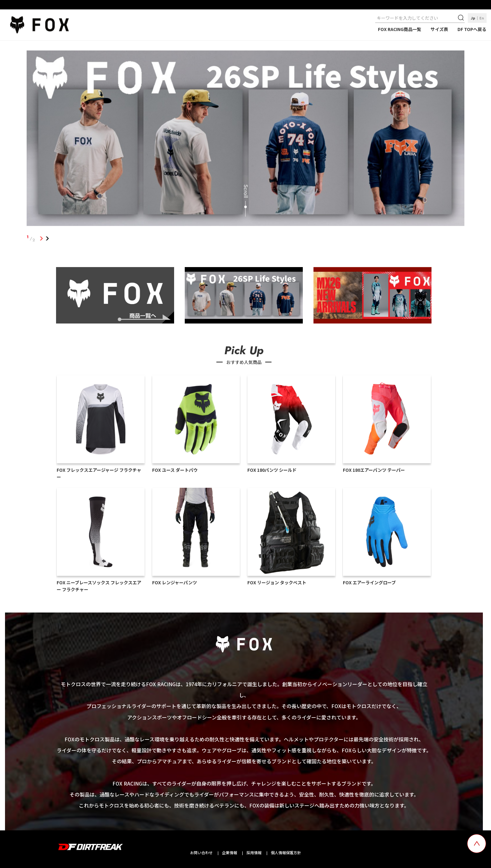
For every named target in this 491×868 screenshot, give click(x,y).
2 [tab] (47, 239)
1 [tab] (41, 239)
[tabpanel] (246, 139)
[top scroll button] (477, 844)
